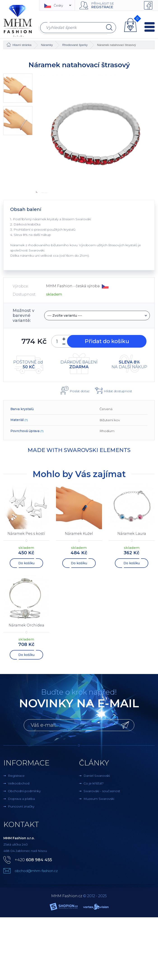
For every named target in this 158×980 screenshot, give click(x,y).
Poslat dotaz (80, 391)
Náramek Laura (132, 534)
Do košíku (26, 563)
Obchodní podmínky (24, 791)
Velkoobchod (19, 783)
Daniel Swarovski (97, 776)
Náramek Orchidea (26, 625)
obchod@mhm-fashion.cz (36, 871)
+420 (33, 860)
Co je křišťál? (94, 783)
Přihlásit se (103, 3)
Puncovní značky (21, 806)
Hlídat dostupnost (118, 391)
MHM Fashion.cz (67, 896)
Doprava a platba (21, 799)
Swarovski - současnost (102, 791)
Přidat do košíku (106, 341)
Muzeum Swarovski (99, 799)
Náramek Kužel (79, 534)
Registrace (102, 7)
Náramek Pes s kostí (26, 534)
